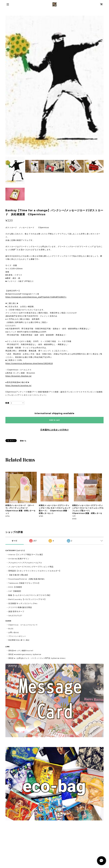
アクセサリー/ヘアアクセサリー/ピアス (25, 563)
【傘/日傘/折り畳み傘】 (19, 575)
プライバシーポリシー (17, 636)
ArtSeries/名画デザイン (19, 559)
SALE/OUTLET (15, 616)
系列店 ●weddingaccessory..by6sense (25, 654)
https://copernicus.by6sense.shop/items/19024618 (29, 363)
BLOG (11, 629)
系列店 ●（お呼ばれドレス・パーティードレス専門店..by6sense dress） (37, 658)
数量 (7, 403)
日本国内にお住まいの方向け (54, 430)
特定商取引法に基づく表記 (19, 640)
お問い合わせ (14, 632)
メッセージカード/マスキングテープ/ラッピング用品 (31, 567)
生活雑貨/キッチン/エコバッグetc (23, 603)
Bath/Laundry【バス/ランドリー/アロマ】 (27, 599)
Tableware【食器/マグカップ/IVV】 (24, 583)
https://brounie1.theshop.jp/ (18, 376)
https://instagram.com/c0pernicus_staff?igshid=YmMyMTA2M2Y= (36, 297)
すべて (15, 541)
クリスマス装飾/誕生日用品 (20, 607)
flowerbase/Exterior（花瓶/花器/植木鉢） (27, 579)
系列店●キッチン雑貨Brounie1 (21, 651)
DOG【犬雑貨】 (16, 587)
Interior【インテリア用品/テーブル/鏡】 (26, 554)
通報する (23, 441)
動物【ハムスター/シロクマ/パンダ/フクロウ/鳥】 (30, 595)
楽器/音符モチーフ (16, 611)
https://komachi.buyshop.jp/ (18, 386)
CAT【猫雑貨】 (15, 591)
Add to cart (54, 420)
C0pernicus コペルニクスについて (23, 625)
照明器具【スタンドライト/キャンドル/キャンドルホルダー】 (35, 571)
